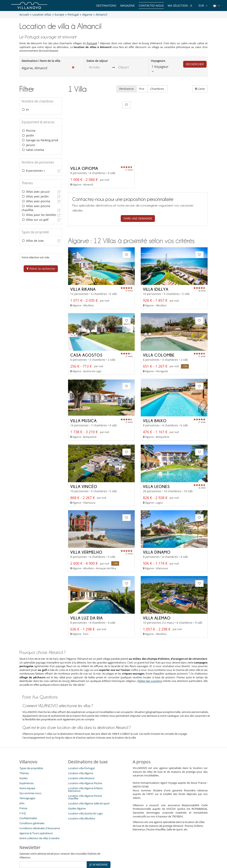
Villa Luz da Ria (86, 589)
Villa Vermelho (86, 523)
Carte (200, 89)
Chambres (158, 89)
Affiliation (139, 851)
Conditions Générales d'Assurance (40, 799)
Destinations (106, 6)
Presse (23, 779)
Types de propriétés (31, 739)
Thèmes (24, 744)
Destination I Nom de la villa (41, 61)
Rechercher (195, 64)
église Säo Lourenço (150, 652)
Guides (24, 749)
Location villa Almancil (81, 749)
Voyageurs (158, 61)
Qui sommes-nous (30, 764)
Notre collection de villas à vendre (40, 809)
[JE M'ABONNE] (53, 836)
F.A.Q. (23, 784)
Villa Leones (156, 457)
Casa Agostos (86, 326)
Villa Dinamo (157, 523)
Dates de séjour (97, 61)
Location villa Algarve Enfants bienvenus (85, 760)
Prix (142, 89)
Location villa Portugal (81, 739)
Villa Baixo (155, 392)
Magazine (128, 6)
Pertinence (127, 89)
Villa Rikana (83, 260)
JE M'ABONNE (99, 835)
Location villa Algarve (81, 744)
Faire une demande (138, 189)
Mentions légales (162, 851)
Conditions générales (32, 794)
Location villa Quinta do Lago (85, 784)
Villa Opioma (84, 139)
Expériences (27, 754)
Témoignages (27, 769)
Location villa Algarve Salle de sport (89, 774)
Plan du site (120, 851)
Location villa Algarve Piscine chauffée (85, 768)
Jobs (22, 774)
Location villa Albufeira (81, 789)
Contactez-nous (151, 6)
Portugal (92, 43)
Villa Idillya (156, 260)
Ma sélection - (180, 6)
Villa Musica (83, 392)
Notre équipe (27, 759)
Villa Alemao (157, 589)
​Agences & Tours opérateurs (36, 804)
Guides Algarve (77, 779)
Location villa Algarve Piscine (85, 754)
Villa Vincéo (84, 457)
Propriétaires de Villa (93, 851)
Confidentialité (28, 789)
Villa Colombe (159, 326)
